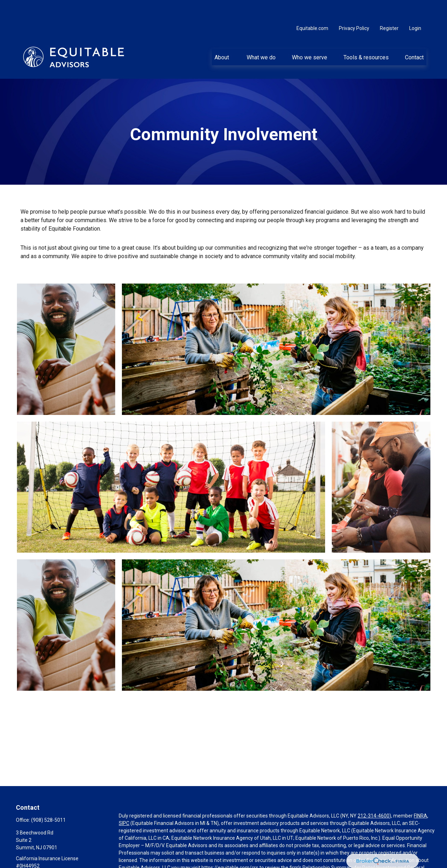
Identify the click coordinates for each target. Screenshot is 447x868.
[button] (222, 36)
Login (415, 7)
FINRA (420, 795)
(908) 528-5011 (48, 799)
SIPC (124, 802)
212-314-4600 (374, 795)
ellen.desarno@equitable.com (49, 857)
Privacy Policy (354, 7)
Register (389, 7)
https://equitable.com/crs (230, 846)
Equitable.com (312, 7)
